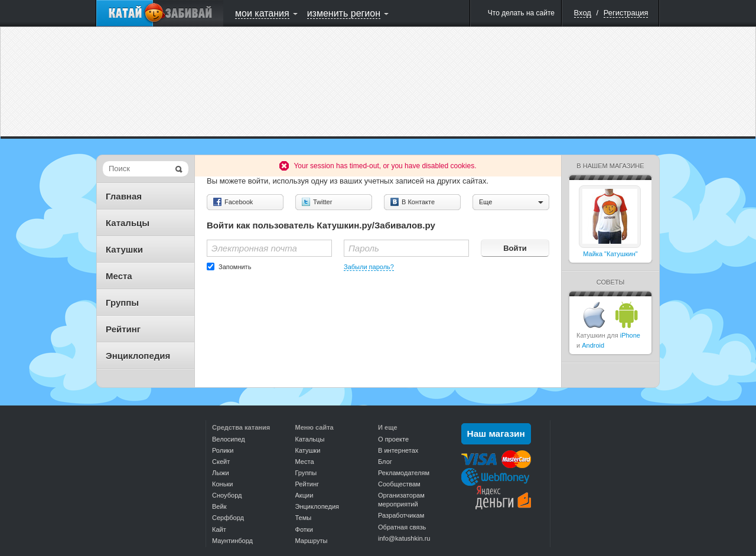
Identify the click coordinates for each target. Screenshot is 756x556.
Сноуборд (227, 495)
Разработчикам (401, 515)
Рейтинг (123, 329)
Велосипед (229, 439)
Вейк (219, 506)
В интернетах (398, 450)
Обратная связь (402, 527)
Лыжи (221, 473)
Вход (583, 13)
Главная (124, 196)
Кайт (219, 529)
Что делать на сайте (521, 13)
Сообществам (399, 484)
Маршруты (312, 541)
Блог (385, 462)
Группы (122, 302)
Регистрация (626, 13)
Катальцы (128, 223)
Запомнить (235, 267)
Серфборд (228, 518)
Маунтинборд (232, 541)
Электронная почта (254, 248)
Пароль (364, 248)
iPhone (630, 335)
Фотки (304, 529)
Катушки (124, 249)
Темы (304, 518)
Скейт (221, 462)
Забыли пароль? (369, 267)
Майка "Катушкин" (610, 254)
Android (593, 345)
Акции (304, 495)
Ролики (223, 450)
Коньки (222, 484)
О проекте (393, 439)
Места (119, 276)
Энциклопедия (138, 356)
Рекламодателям (404, 473)
